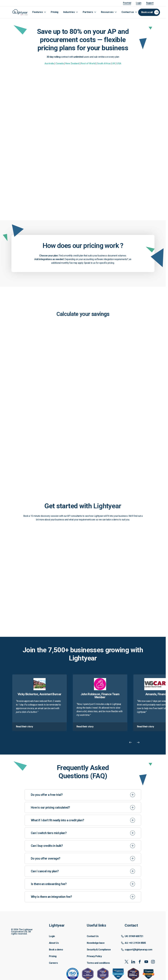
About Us (54, 943)
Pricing (55, 12)
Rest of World (88, 63)
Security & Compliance (99, 950)
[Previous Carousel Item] (131, 742)
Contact (131, 925)
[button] (62, 944)
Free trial (127, 3)
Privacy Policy (94, 956)
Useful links (96, 925)
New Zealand (72, 63)
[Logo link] (20, 12)
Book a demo (56, 950)
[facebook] (140, 962)
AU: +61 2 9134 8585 (135, 943)
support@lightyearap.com (138, 950)
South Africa (104, 63)
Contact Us (93, 936)
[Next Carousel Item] (138, 742)
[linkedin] (133, 962)
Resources (107, 12)
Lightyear (57, 925)
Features (38, 12)
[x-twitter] (126, 962)
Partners (88, 12)
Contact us (128, 12)
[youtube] (146, 962)
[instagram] (153, 962)
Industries (69, 12)
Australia (49, 63)
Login (139, 3)
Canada (60, 63)
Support (150, 3)
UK (113, 63)
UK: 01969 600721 (134, 936)
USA (119, 63)
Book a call (147, 12)
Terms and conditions (98, 963)
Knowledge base (96, 943)
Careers (53, 963)
